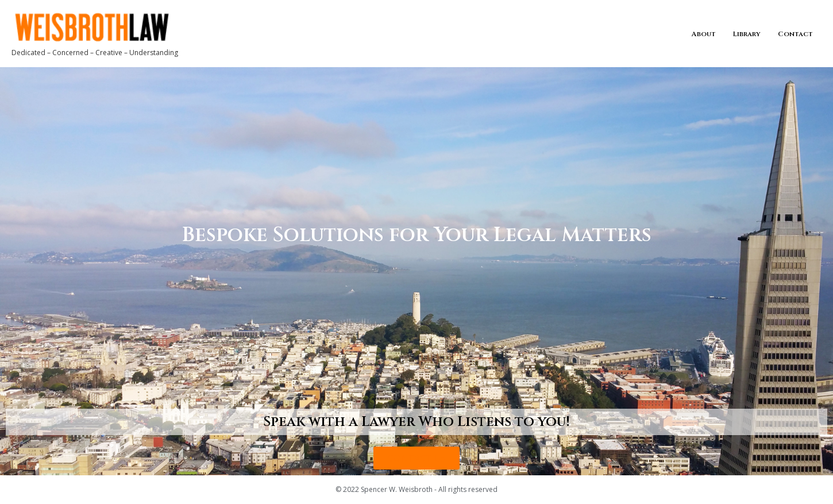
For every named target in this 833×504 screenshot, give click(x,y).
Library (747, 34)
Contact (795, 34)
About (704, 34)
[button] (416, 458)
